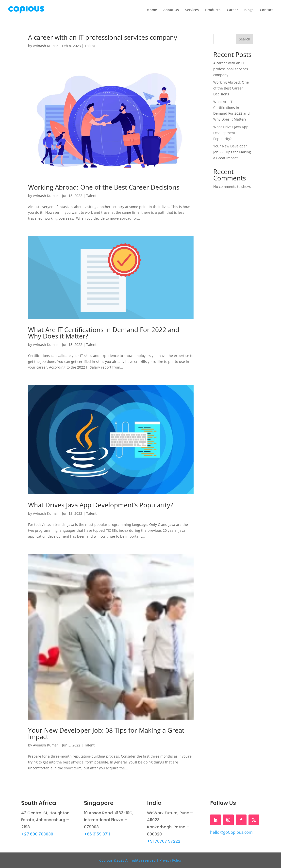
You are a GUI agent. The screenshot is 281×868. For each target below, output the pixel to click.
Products (213, 10)
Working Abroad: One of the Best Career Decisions (104, 187)
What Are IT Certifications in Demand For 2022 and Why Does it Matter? (104, 333)
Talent (90, 46)
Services (192, 10)
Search (245, 39)
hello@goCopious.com (231, 832)
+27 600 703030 (37, 834)
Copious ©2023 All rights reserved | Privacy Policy (140, 860)
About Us (171, 10)
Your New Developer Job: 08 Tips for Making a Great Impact (106, 733)
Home (152, 10)
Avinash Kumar (46, 46)
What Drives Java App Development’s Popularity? (101, 505)
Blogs (249, 10)
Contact (266, 10)
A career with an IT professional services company (103, 37)
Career (232, 10)
